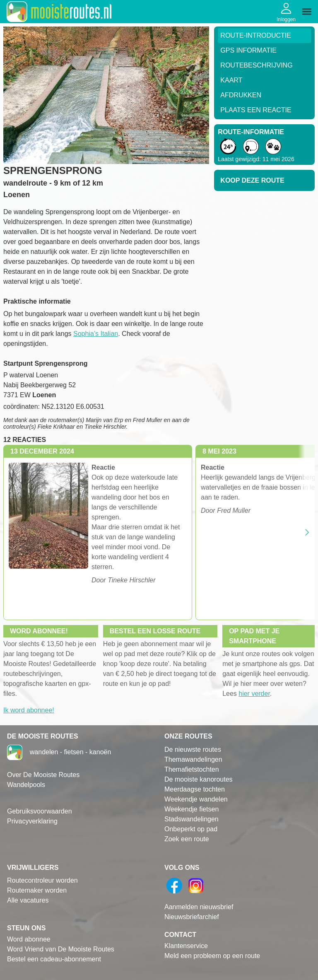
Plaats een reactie (256, 110)
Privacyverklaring (32, 821)
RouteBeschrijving (256, 65)
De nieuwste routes (193, 749)
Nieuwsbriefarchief (192, 917)
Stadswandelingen (192, 819)
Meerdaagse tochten (195, 789)
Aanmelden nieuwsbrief (199, 907)
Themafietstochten (192, 769)
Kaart (231, 80)
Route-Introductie (256, 35)
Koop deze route (252, 180)
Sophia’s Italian (96, 334)
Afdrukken (241, 95)
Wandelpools (26, 785)
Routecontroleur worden (42, 880)
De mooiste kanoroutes (199, 779)
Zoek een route (187, 839)
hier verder (254, 694)
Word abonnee (29, 939)
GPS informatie (248, 50)
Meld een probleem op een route (212, 956)
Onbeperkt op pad (191, 829)
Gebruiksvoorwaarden (40, 811)
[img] (307, 12)
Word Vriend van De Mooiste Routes (61, 949)
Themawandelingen (193, 759)
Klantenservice (186, 946)
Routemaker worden (37, 890)
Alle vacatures (28, 900)
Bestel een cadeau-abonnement (54, 959)
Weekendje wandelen (196, 799)
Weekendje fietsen (192, 809)
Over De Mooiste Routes (43, 775)
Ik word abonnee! (29, 710)
